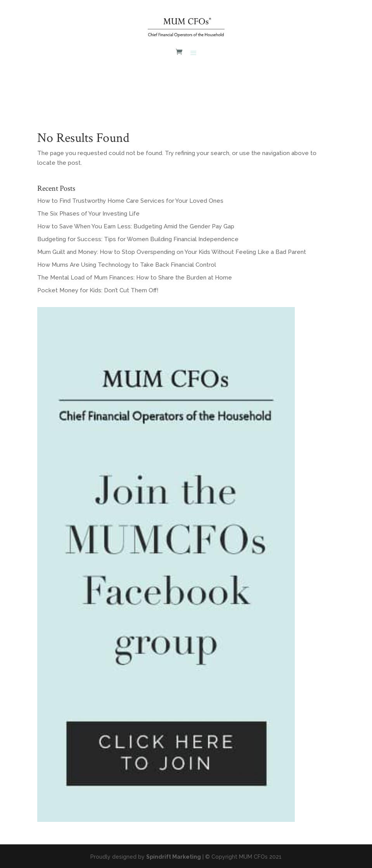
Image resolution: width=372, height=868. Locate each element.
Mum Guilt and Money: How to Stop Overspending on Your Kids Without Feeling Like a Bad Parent (172, 252)
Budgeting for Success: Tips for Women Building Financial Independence (138, 239)
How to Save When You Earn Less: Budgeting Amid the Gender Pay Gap (136, 226)
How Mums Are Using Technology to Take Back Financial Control (127, 265)
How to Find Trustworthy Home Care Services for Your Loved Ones (130, 201)
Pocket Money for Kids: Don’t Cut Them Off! (98, 290)
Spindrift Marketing (174, 857)
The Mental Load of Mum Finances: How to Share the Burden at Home (135, 278)
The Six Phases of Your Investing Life (88, 214)
